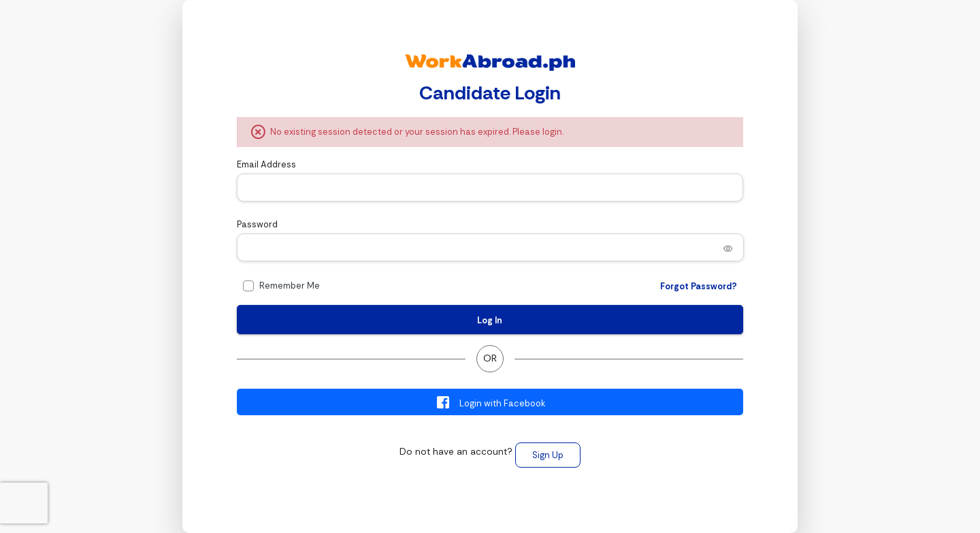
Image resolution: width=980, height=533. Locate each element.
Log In (490, 320)
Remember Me (290, 286)
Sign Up (548, 455)
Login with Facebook (490, 402)
